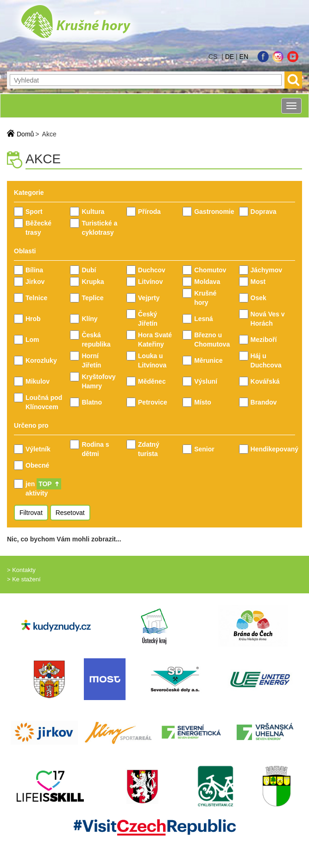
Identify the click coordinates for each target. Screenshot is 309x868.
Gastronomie (213, 212)
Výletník (38, 449)
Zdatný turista (149, 449)
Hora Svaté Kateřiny (155, 340)
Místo (203, 402)
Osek (259, 298)
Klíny (89, 319)
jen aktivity (43, 488)
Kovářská (265, 381)
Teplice (92, 298)
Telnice (36, 298)
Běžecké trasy (38, 228)
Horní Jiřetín (91, 360)
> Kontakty (21, 570)
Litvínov (151, 282)
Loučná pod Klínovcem (44, 402)
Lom (32, 340)
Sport (34, 212)
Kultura (93, 212)
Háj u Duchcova (266, 360)
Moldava (207, 282)
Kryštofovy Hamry (98, 381)
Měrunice (208, 360)
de (230, 57)
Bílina (34, 270)
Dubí (89, 270)
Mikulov (38, 381)
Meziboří (264, 340)
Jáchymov (266, 270)
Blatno (92, 402)
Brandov (264, 402)
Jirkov (35, 282)
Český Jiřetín (148, 319)
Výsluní (206, 381)
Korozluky (41, 360)
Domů (25, 134)
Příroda (149, 212)
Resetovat (70, 513)
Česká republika (96, 340)
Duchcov (152, 270)
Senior (204, 449)
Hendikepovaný (269, 449)
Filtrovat (31, 513)
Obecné (37, 465)
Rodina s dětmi (95, 449)
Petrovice (153, 402)
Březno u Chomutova (212, 340)
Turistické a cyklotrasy (99, 228)
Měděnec (152, 381)
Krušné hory (205, 298)
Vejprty (149, 298)
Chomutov (210, 270)
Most (258, 282)
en (244, 57)
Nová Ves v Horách (268, 319)
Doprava (264, 212)
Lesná (203, 319)
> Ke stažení (24, 579)
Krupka (93, 282)
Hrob (33, 319)
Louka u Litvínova (152, 360)
